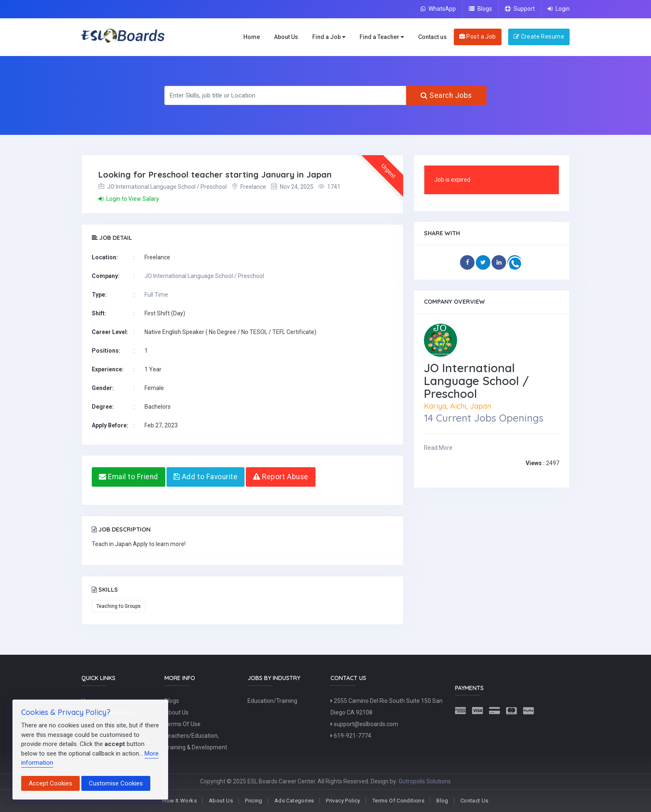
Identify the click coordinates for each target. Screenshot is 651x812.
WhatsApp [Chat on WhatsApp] (438, 9)
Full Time (156, 295)
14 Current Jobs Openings (484, 418)
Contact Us (475, 801)
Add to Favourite (206, 477)
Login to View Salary (129, 199)
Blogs (480, 9)
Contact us (432, 37)
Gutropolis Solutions (425, 781)
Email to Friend (128, 477)
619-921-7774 (351, 736)
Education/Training (272, 701)
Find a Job (329, 37)
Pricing (254, 801)
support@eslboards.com (364, 724)
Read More (438, 448)
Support (520, 9)
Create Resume (539, 37)
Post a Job (478, 37)
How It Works (180, 801)
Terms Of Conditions (398, 801)
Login (559, 9)
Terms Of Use (182, 724)
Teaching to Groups (119, 606)
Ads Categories (294, 801)
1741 (329, 187)
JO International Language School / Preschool (163, 187)
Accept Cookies (50, 783)
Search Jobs (446, 95)
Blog (442, 801)
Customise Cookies (116, 783)
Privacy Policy (343, 801)
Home (252, 37)
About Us (286, 37)
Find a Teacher (382, 37)
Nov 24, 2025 (292, 187)
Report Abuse (280, 477)
